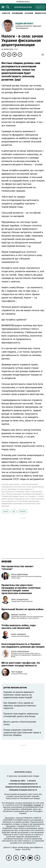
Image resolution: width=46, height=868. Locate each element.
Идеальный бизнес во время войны (22, 609)
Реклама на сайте (18, 781)
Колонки (29, 13)
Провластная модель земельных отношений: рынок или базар (21, 715)
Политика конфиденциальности (23, 784)
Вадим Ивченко (24, 24)
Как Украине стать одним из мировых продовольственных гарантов (20, 706)
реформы (23, 511)
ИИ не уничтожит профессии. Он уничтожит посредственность (21, 664)
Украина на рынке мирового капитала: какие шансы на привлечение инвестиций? (19, 695)
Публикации (17, 13)
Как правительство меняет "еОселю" (17, 568)
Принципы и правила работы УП (23, 790)
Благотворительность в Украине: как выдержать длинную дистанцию (23, 645)
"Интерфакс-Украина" (32, 805)
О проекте (31, 781)
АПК (14, 511)
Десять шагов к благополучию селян (20, 723)
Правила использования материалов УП (23, 787)
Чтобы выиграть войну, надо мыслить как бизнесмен (19, 627)
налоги (6, 511)
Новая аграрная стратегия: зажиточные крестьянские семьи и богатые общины (22, 732)
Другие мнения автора (15, 688)
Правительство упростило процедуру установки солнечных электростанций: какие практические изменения (21, 589)
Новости (6, 13)
